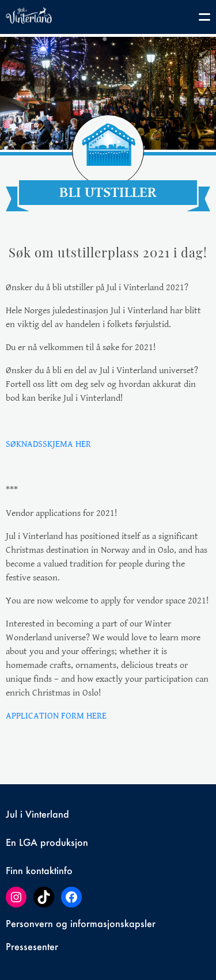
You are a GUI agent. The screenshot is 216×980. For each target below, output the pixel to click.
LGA (28, 842)
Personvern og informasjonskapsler (81, 923)
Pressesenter (32, 946)
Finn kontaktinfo (39, 870)
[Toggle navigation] (199, 19)
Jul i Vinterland (37, 814)
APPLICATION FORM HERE (56, 716)
